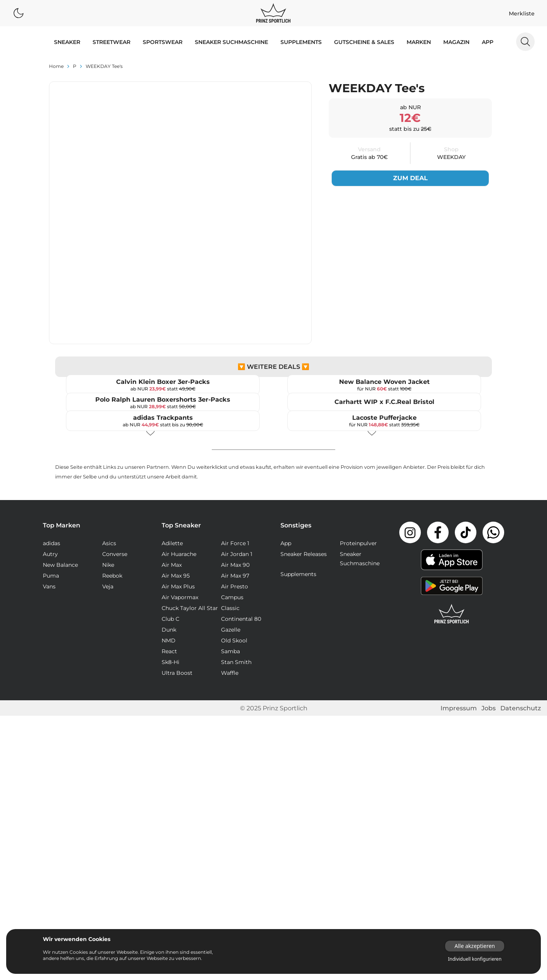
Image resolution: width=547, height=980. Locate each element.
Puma (51, 840)
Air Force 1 (235, 808)
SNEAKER (67, 42)
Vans (49, 851)
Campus (232, 862)
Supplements (301, 42)
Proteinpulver (358, 808)
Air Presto (235, 851)
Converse (115, 818)
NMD (169, 905)
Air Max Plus (178, 851)
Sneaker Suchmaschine (231, 42)
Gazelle (231, 894)
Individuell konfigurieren (475, 959)
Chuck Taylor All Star (190, 872)
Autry (50, 818)
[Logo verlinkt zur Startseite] (273, 13)
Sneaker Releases (304, 818)
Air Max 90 (235, 829)
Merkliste (522, 14)
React (169, 916)
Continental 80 (241, 883)
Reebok (112, 840)
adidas (51, 808)
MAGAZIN (456, 42)
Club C (171, 883)
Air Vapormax (180, 862)
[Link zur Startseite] (452, 878)
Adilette (172, 808)
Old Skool (234, 905)
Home (56, 66)
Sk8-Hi (171, 926)
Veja (108, 851)
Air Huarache (179, 818)
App (488, 42)
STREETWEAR (111, 42)
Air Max (172, 829)
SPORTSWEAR (163, 42)
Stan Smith (236, 926)
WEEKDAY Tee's (104, 66)
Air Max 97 (235, 840)
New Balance (60, 829)
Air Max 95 (176, 840)
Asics (109, 808)
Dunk (169, 894)
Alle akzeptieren (475, 946)
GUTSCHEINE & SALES (364, 42)
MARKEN (419, 42)
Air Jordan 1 (237, 818)
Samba (230, 916)
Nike (108, 829)
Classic (230, 872)
